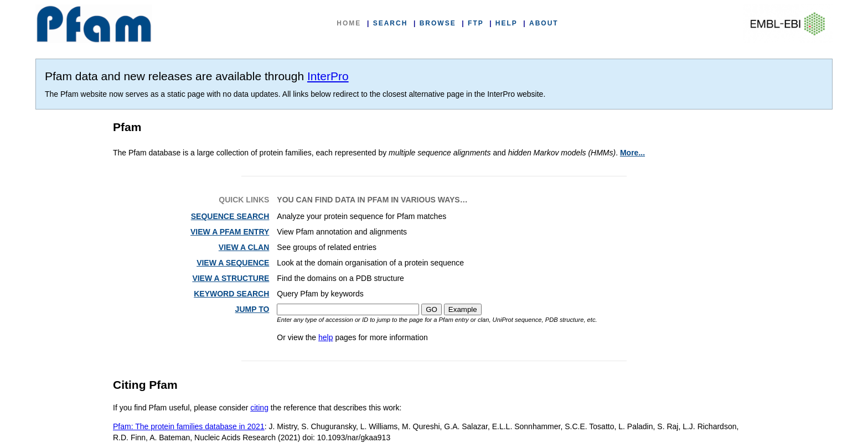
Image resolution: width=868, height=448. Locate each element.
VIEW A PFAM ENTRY (230, 232)
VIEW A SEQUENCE (233, 263)
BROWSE (438, 23)
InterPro (328, 76)
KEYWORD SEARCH (231, 294)
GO (432, 309)
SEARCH (391, 23)
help (325, 337)
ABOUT (544, 23)
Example (463, 309)
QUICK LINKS (244, 200)
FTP (476, 23)
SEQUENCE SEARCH (230, 216)
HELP (507, 23)
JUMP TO (252, 309)
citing (259, 408)
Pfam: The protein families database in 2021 (189, 426)
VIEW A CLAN (244, 247)
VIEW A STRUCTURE (231, 278)
